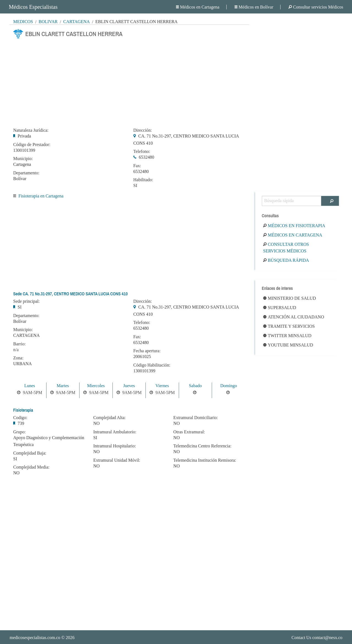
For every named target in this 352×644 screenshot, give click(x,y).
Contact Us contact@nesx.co (317, 638)
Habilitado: (143, 180)
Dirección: (143, 130)
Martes (63, 386)
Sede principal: (26, 301)
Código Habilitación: (152, 365)
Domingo (229, 386)
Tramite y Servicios (289, 326)
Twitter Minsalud (287, 336)
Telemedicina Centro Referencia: (202, 446)
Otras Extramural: (189, 432)
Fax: (137, 166)
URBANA (23, 364)
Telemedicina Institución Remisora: (205, 460)
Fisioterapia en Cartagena (41, 196)
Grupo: (19, 432)
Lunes (30, 386)
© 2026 (42, 638)
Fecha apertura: (147, 351)
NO (16, 473)
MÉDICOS (23, 22)
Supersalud (280, 308)
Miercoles (96, 386)
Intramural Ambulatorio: (115, 432)
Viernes (162, 386)
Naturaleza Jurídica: (31, 130)
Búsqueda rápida (286, 260)
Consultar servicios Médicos (316, 7)
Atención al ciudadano (294, 317)
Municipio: (23, 159)
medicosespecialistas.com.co (35, 638)
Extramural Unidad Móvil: (117, 460)
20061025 (142, 357)
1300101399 (24, 150)
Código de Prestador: (32, 145)
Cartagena (76, 22)
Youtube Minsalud (288, 345)
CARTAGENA (26, 335)
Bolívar (48, 22)
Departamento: (26, 173)
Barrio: (19, 344)
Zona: (18, 358)
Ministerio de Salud (290, 298)
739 (21, 423)
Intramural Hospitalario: (115, 446)
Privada (24, 136)
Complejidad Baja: (30, 453)
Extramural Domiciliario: (196, 418)
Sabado (195, 386)
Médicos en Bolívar (254, 7)
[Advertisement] (129, 82)
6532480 (147, 157)
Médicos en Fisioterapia (294, 226)
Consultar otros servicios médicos (286, 248)
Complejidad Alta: (109, 418)
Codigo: (20, 418)
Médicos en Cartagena (198, 7)
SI (135, 185)
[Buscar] (330, 201)
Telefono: (142, 152)
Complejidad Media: (31, 467)
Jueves (129, 386)
